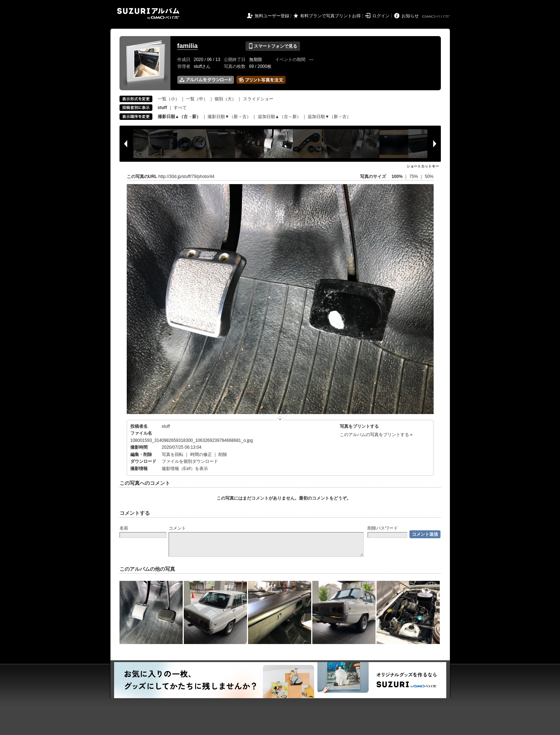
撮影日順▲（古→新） (179, 117)
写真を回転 (173, 455)
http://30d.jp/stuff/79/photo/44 (186, 177)
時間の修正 (201, 455)
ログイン (381, 16)
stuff (166, 426)
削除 (223, 455)
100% (397, 177)
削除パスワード (383, 528)
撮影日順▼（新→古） (229, 117)
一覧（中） (197, 99)
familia (188, 46)
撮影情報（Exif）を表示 (185, 469)
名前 (124, 528)
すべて (180, 108)
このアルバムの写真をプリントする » (376, 435)
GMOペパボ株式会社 (437, 17)
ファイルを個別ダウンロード (190, 461)
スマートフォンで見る (273, 46)
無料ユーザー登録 (272, 16)
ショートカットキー (423, 166)
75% (414, 177)
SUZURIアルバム (148, 14)
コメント (177, 528)
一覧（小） (169, 99)
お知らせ (410, 16)
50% (429, 177)
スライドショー (258, 99)
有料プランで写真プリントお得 (330, 16)
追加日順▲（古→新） (279, 117)
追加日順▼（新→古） (329, 117)
